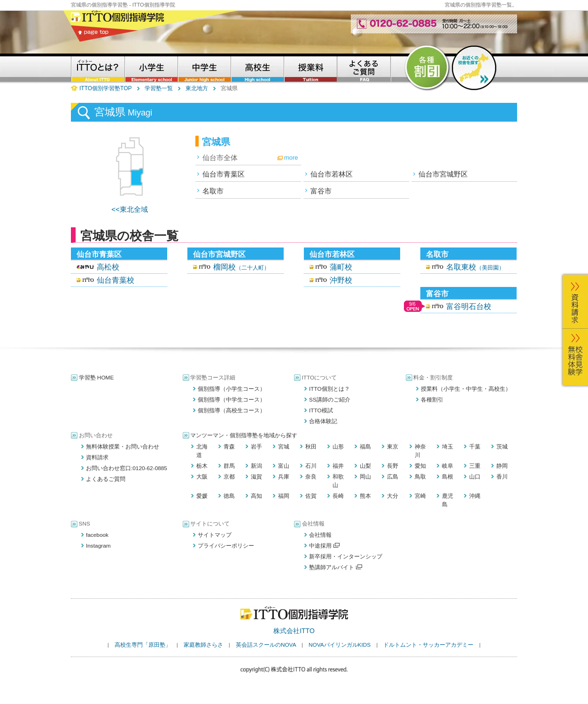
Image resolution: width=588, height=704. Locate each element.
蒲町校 (341, 267)
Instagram (98, 546)
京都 (229, 477)
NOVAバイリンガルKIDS (340, 645)
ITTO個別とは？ (329, 389)
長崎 (338, 496)
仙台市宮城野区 (443, 174)
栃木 (202, 466)
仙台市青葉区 (224, 174)
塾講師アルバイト (336, 567)
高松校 (108, 267)
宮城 (284, 447)
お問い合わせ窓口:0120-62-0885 (127, 468)
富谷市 (321, 191)
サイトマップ (215, 535)
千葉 (475, 447)
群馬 (229, 466)
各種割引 (432, 400)
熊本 (365, 496)
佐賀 (311, 496)
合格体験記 (323, 421)
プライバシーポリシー (226, 546)
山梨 (365, 466)
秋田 (311, 447)
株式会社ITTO (294, 631)
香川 (502, 477)
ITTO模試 (321, 410)
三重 (475, 466)
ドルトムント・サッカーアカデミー (428, 645)
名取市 (213, 191)
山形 (338, 447)
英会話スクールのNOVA (266, 645)
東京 (393, 447)
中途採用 (324, 546)
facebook (97, 535)
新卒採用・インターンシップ (346, 557)
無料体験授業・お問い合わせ (123, 447)
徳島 (229, 496)
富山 (284, 466)
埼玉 (448, 447)
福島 (365, 447)
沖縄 (475, 496)
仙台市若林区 (332, 174)
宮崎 (420, 496)
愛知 (420, 466)
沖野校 (341, 280)
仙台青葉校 (116, 280)
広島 (393, 477)
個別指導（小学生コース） (232, 389)
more (291, 158)
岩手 (256, 447)
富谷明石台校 (469, 306)
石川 (311, 466)
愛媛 (202, 496)
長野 (393, 466)
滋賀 (256, 477)
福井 (338, 466)
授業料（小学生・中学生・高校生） (466, 389)
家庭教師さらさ (203, 645)
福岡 (284, 496)
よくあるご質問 (106, 479)
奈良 (311, 477)
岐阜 (448, 466)
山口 (475, 477)
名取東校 (475, 267)
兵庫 (284, 477)
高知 (256, 496)
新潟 (256, 466)
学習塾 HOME (97, 378)
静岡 (502, 466)
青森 (229, 447)
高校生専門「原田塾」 (143, 645)
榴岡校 (241, 267)
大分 (393, 496)
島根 (448, 477)
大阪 (202, 477)
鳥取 (420, 477)
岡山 (365, 477)
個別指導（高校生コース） (232, 410)
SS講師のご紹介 (330, 400)
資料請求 (97, 457)
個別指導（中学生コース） (232, 400)
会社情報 (320, 535)
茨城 (502, 447)
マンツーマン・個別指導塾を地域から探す (244, 435)
